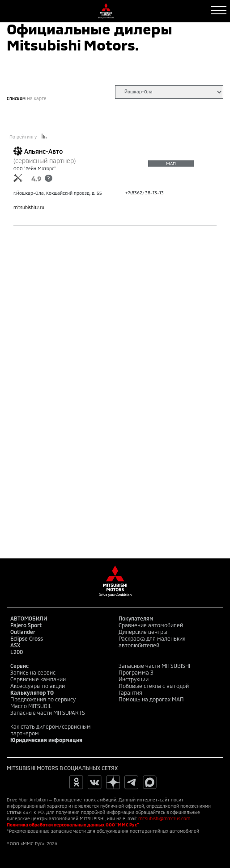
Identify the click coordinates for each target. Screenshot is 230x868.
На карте (37, 98)
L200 (17, 652)
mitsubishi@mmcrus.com (164, 818)
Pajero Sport (26, 625)
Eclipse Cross (27, 638)
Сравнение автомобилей (151, 625)
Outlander (23, 632)
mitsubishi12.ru (29, 207)
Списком (16, 98)
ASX (15, 645)
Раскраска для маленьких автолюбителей (152, 642)
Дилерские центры (143, 632)
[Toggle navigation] (219, 10)
